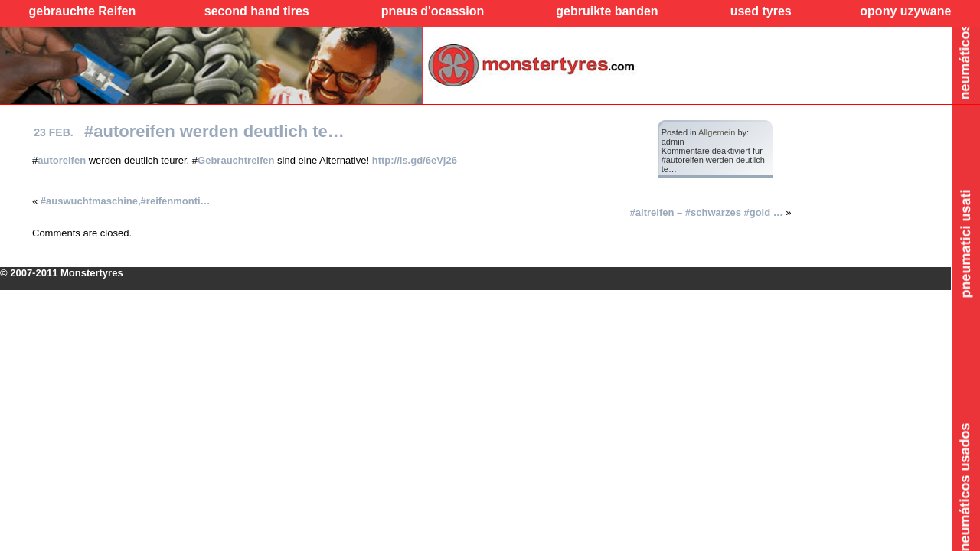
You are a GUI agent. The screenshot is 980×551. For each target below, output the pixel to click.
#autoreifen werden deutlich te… (214, 131)
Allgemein (717, 132)
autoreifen (62, 160)
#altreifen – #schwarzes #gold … (707, 212)
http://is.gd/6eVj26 (415, 160)
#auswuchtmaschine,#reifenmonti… (126, 201)
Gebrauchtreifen (236, 160)
